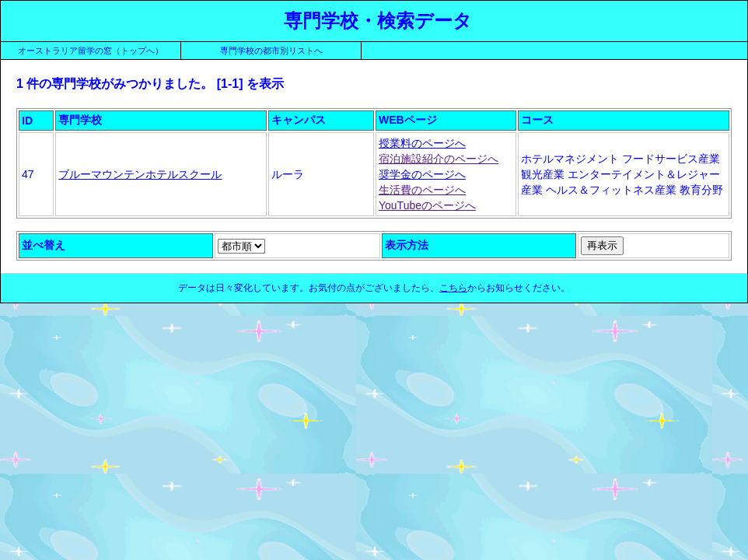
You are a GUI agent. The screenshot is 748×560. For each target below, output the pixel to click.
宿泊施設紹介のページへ (439, 159)
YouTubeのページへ (427, 205)
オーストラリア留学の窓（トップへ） (91, 51)
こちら (453, 288)
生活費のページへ (422, 190)
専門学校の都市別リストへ (271, 51)
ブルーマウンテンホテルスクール (140, 174)
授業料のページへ (422, 143)
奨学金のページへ (422, 174)
